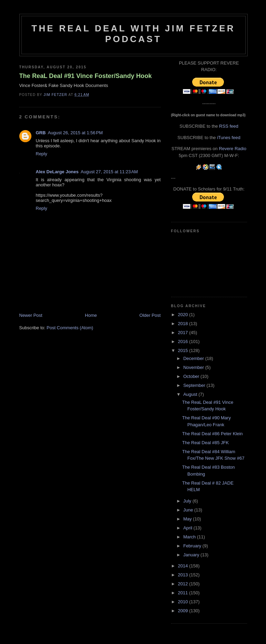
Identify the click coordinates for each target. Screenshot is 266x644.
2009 (184, 611)
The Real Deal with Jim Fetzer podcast (133, 34)
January (192, 555)
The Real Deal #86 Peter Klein (213, 434)
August (191, 394)
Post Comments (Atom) (70, 328)
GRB (41, 133)
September (195, 385)
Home (91, 315)
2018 (184, 324)
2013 (184, 575)
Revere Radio (233, 149)
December (194, 358)
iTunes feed (229, 138)
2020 (184, 315)
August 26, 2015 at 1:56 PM (75, 133)
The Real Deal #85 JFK (205, 443)
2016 (184, 341)
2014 (184, 566)
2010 (184, 602)
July (188, 501)
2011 (184, 593)
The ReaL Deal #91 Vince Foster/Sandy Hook (86, 76)
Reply (42, 154)
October (192, 376)
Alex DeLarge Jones (57, 172)
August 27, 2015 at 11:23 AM (109, 172)
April (188, 528)
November (194, 367)
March (190, 537)
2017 (184, 333)
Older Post (150, 315)
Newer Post (31, 315)
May (188, 519)
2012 (184, 584)
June (189, 510)
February (193, 546)
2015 (184, 350)
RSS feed (229, 126)
